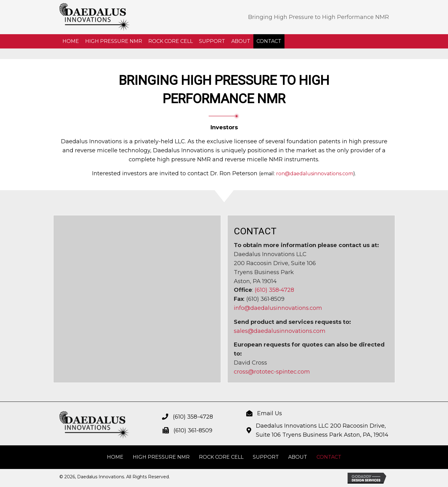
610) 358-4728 (194, 417)
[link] (71, 41)
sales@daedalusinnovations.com (280, 331)
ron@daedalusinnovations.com (315, 174)
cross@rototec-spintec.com (272, 372)
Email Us (270, 413)
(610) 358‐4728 (275, 290)
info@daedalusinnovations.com (278, 308)
